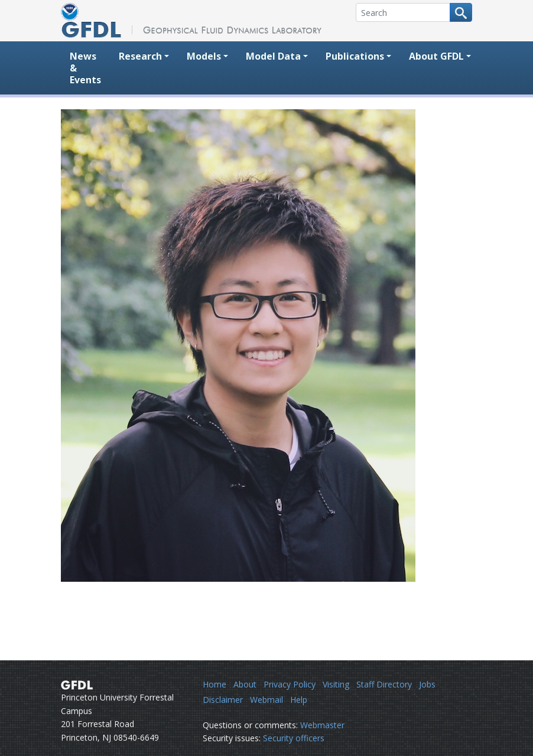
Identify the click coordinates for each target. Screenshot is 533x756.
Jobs (427, 684)
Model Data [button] (273, 56)
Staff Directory (384, 684)
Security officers (294, 738)
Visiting (336, 684)
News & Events (85, 68)
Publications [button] (355, 56)
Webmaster (322, 725)
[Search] (403, 12)
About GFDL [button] (436, 56)
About (245, 684)
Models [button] (204, 56)
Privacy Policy (290, 684)
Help (299, 700)
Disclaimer (223, 700)
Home (214, 684)
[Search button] (461, 12)
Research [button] (140, 56)
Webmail (266, 700)
